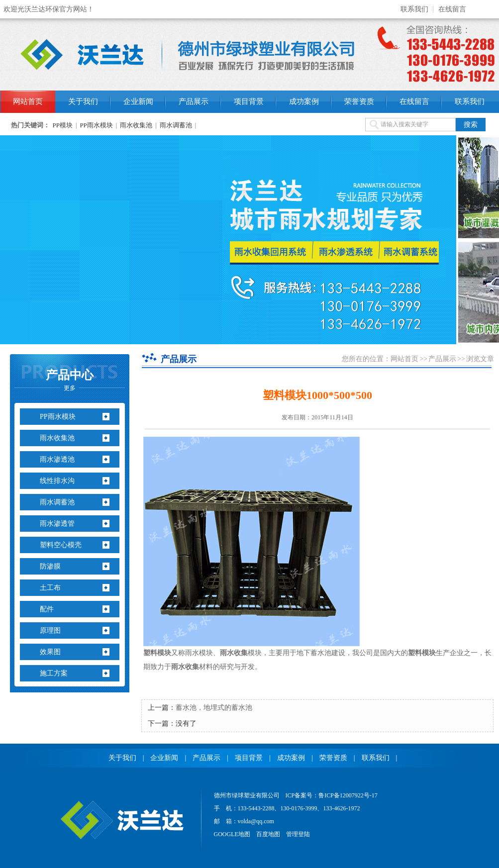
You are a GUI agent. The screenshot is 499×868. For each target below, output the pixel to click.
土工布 (50, 588)
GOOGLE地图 (232, 834)
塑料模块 (157, 653)
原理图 (50, 630)
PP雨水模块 (96, 125)
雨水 (227, 653)
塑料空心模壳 (61, 545)
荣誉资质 (359, 101)
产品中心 (70, 380)
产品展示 (194, 101)
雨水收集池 (136, 125)
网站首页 (28, 101)
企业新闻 (138, 101)
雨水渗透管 (57, 524)
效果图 (50, 652)
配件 (47, 609)
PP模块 (63, 125)
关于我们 (83, 101)
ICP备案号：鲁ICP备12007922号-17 (332, 795)
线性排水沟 (57, 481)
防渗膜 (50, 566)
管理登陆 (298, 834)
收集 (241, 653)
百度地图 (268, 834)
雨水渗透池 (57, 459)
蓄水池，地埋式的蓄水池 (214, 708)
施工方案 (54, 673)
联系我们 (414, 9)
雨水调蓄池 (176, 125)
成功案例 (304, 101)
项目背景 (249, 101)
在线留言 (452, 9)
